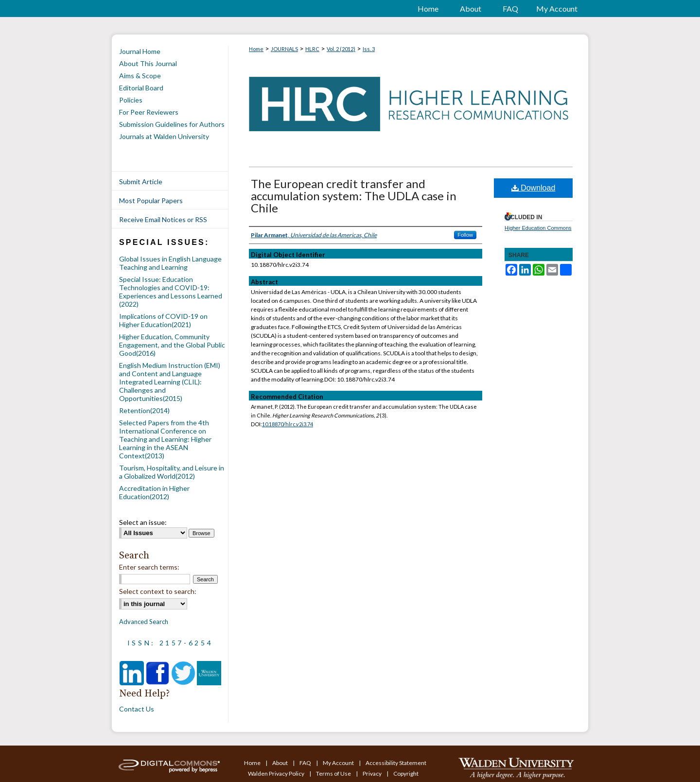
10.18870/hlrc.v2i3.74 (288, 424)
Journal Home (140, 51)
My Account (339, 763)
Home (256, 49)
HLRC (312, 49)
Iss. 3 (369, 49)
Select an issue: (143, 522)
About (280, 763)
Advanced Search (144, 622)
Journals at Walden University (164, 136)
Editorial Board (141, 88)
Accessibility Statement (396, 763)
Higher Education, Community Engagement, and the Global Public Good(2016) (172, 345)
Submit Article (141, 182)
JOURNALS (284, 49)
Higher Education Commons (538, 228)
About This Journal (148, 63)
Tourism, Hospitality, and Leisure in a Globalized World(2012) (172, 472)
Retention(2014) (144, 410)
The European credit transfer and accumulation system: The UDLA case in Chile (354, 196)
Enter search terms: (149, 567)
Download (534, 188)
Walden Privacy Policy (277, 773)
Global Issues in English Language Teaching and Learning (170, 263)
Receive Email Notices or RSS (163, 219)
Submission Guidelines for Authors (172, 124)
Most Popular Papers (151, 200)
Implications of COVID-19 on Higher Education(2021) (163, 320)
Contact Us (137, 709)
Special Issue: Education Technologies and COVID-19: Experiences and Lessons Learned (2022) (171, 292)
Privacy (373, 773)
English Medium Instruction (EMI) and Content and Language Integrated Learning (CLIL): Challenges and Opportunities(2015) (170, 382)
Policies (131, 100)
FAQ (306, 763)
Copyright (406, 773)
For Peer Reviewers (149, 112)
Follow (465, 235)
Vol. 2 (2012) (341, 49)
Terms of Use (334, 773)
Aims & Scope (140, 76)
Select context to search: (158, 591)
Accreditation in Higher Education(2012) (154, 492)
